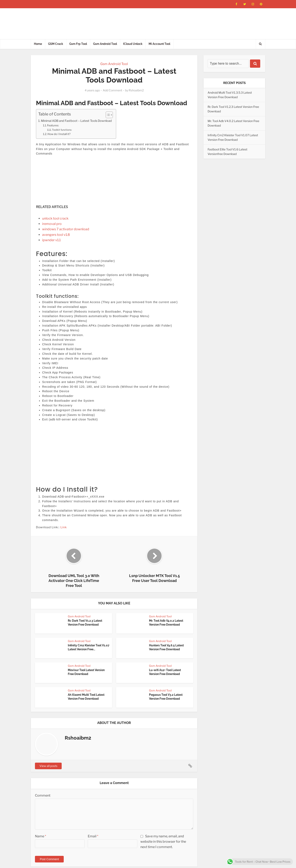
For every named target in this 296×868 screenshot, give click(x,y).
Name (40, 836)
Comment (43, 795)
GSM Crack (56, 44)
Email (93, 836)
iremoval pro (52, 224)
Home (38, 44)
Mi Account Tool (159, 44)
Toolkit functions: (62, 130)
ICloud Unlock (133, 44)
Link (64, 527)
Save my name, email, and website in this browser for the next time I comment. (163, 842)
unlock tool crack (55, 218)
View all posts (48, 766)
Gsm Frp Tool (78, 44)
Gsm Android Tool (105, 44)
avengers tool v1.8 (56, 235)
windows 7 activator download (66, 229)
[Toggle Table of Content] (107, 115)
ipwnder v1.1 (51, 240)
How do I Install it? (59, 134)
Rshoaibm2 (136, 90)
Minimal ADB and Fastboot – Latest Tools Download (76, 121)
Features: (53, 125)
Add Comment (112, 90)
